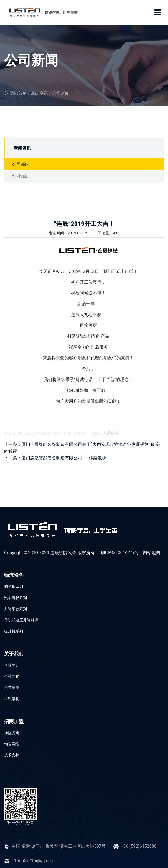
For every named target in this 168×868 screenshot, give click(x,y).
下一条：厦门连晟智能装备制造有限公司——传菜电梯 (55, 458)
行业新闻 (21, 176)
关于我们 (14, 654)
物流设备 (14, 575)
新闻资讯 (40, 93)
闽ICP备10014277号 (119, 553)
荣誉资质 (12, 687)
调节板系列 (14, 587)
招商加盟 (14, 721)
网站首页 (18, 93)
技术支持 (12, 755)
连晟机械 (110, 433)
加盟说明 (12, 733)
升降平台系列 (15, 609)
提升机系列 (14, 631)
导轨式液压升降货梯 (21, 620)
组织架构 (12, 699)
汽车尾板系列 (15, 598)
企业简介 (12, 665)
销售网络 (12, 744)
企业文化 (12, 676)
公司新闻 (61, 93)
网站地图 (151, 553)
